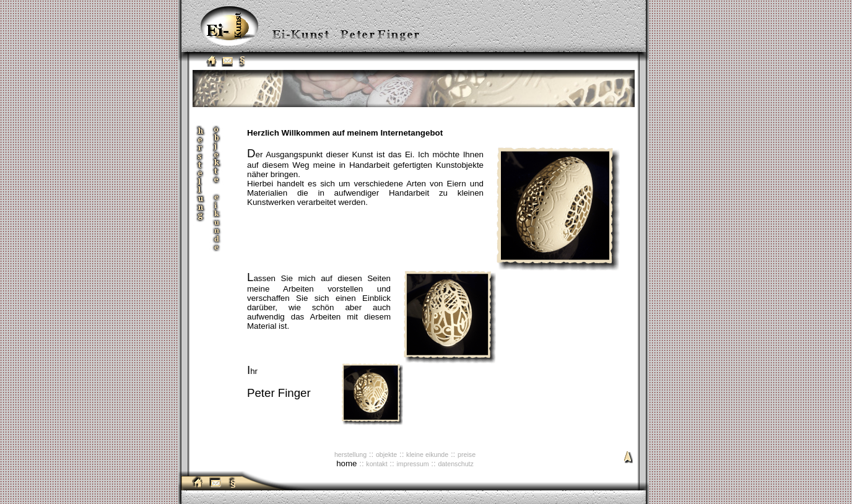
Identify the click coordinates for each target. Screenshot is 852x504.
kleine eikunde (427, 454)
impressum (412, 464)
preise (467, 454)
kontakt (376, 464)
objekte (386, 454)
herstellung (350, 454)
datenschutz (455, 464)
